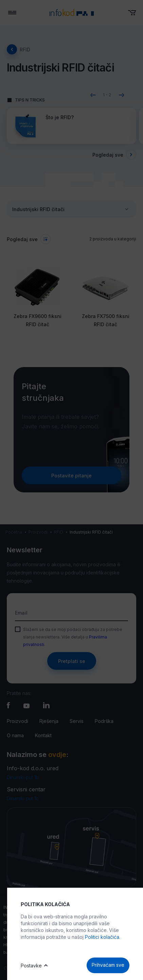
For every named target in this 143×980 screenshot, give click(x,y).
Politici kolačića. (103, 937)
